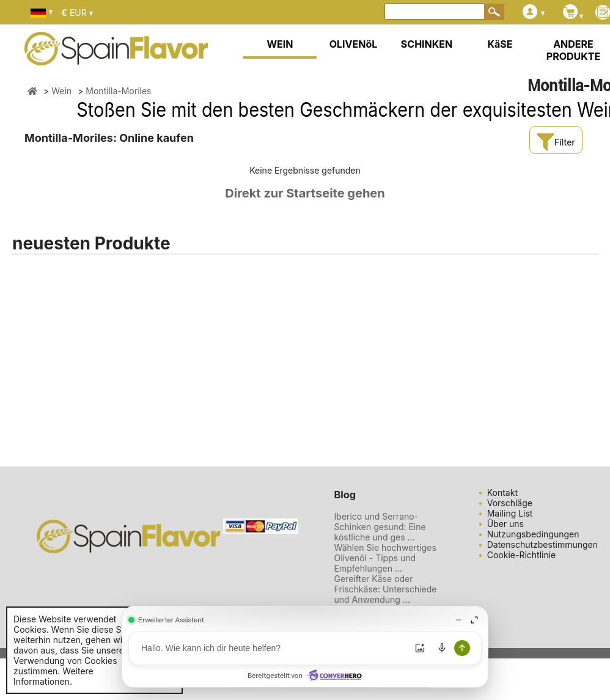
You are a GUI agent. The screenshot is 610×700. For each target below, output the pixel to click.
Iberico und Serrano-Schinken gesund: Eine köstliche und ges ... (380, 527)
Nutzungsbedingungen (533, 534)
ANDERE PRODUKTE (573, 50)
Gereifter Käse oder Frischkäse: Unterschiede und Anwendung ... (386, 589)
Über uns (505, 524)
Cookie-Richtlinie (522, 555)
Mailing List (510, 513)
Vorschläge (510, 503)
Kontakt (502, 492)
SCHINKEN (427, 44)
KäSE (500, 44)
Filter (556, 142)
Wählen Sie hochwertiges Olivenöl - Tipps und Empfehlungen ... (385, 558)
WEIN (280, 44)
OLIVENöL (354, 44)
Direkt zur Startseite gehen (305, 193)
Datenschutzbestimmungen (542, 544)
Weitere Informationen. (53, 676)
